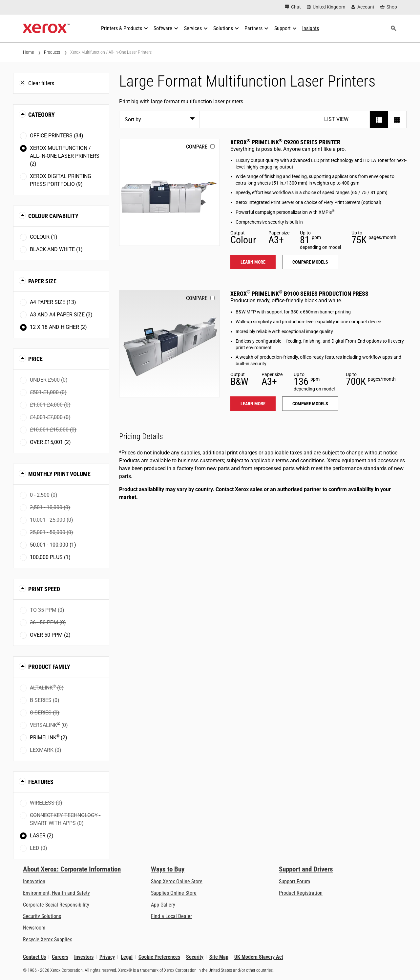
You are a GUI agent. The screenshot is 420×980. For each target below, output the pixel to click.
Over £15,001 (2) (50, 442)
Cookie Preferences (159, 957)
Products (52, 52)
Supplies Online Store (174, 893)
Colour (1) (44, 237)
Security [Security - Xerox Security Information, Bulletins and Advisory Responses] (195, 957)
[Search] (393, 29)
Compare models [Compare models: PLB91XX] (310, 404)
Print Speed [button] (44, 589)
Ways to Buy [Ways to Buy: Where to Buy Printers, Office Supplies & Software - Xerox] (168, 869)
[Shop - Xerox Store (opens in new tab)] (389, 7)
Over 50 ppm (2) (50, 635)
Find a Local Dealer (171, 916)
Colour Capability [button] (53, 216)
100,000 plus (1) (50, 557)
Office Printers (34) (57, 136)
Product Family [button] (49, 667)
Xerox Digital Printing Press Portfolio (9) (61, 180)
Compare (197, 147)
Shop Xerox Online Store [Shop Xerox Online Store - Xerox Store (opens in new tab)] (177, 881)
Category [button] (42, 115)
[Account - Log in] (363, 7)
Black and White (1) (56, 249)
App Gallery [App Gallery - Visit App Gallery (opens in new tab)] (163, 905)
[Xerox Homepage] (46, 29)
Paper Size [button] (42, 281)
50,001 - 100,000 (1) (53, 545)
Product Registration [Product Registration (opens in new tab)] (301, 893)
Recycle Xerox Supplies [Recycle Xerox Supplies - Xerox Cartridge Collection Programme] (48, 940)
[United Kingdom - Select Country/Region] (326, 7)
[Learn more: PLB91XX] (169, 344)
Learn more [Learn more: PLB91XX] (253, 404)
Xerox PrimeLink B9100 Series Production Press (299, 294)
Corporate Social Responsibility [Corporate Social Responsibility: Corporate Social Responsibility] (56, 905)
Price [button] (35, 359)
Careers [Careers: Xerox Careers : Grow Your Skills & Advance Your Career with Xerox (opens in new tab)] (60, 957)
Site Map (219, 957)
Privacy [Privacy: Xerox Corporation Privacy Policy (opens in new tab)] (107, 957)
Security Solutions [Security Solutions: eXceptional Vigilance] (42, 916)
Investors (84, 957)
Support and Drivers (306, 869)
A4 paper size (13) (53, 302)
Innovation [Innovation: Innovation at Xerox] (34, 881)
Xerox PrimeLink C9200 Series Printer (285, 142)
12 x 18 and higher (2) (58, 327)
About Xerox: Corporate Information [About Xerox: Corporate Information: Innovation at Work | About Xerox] (72, 869)
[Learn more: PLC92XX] (169, 192)
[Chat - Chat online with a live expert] (293, 7)
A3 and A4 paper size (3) (61, 315)
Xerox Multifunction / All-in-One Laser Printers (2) (65, 156)
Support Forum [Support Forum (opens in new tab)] (294, 881)
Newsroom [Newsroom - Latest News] (34, 928)
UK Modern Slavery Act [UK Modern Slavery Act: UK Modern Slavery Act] (259, 957)
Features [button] (41, 782)
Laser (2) (42, 836)
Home (28, 52)
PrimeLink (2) (49, 737)
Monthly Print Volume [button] (59, 474)
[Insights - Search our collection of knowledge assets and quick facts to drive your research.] (311, 29)
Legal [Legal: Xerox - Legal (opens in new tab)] (127, 957)
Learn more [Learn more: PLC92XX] (253, 262)
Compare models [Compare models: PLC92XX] (310, 262)
